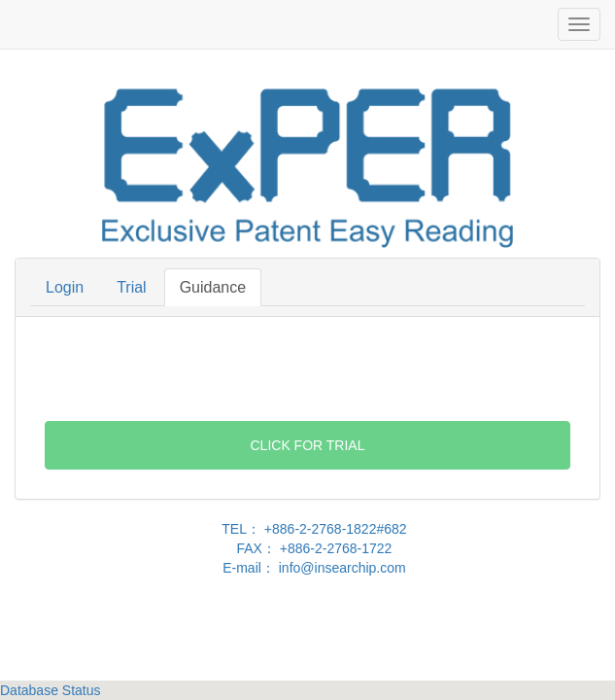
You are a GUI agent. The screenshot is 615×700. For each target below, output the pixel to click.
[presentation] (308, 369)
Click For (308, 445)
